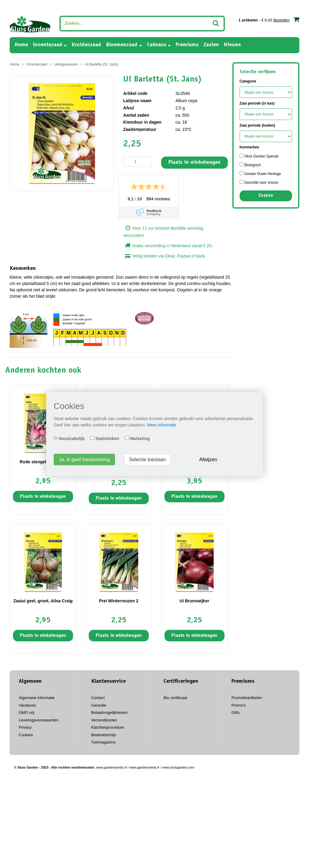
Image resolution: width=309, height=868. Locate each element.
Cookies (26, 735)
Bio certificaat (175, 698)
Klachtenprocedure (108, 727)
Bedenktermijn (104, 735)
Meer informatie (162, 425)
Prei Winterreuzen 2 (119, 601)
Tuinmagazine (103, 742)
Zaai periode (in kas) (257, 103)
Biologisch (250, 165)
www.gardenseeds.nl (111, 767)
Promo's (239, 705)
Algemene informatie (37, 698)
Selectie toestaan (148, 460)
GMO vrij (26, 713)
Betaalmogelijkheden (109, 713)
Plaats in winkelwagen (194, 163)
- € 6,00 (269, 19)
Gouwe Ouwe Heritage (260, 173)
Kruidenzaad (86, 45)
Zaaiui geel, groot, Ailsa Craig (43, 601)
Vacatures (27, 705)
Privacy (25, 727)
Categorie (248, 81)
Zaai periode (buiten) (257, 125)
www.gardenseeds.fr (145, 767)
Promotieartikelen (247, 698)
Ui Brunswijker (194, 601)
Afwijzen (208, 460)
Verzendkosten (104, 720)
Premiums (187, 45)
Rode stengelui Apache (43, 462)
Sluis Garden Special (259, 156)
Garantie (99, 705)
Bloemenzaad (122, 45)
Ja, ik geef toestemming (84, 460)
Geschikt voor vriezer (259, 182)
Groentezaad (48, 45)
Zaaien (211, 45)
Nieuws (232, 45)
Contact (98, 698)
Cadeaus (157, 45)
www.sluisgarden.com (178, 767)
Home (21, 45)
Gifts (236, 713)
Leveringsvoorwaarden (39, 720)
